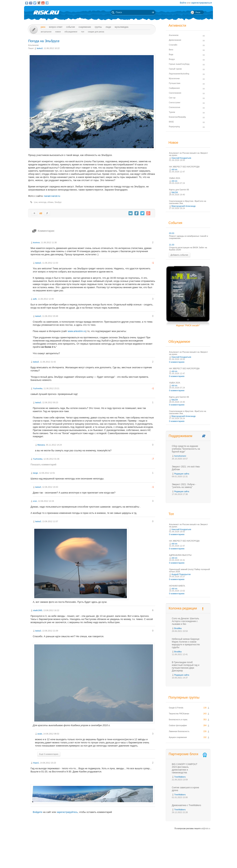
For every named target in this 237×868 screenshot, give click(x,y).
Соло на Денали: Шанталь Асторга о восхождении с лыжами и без (185, 621)
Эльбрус (58, 202)
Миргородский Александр (183, 206)
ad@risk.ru (206, 829)
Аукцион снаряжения (178, 737)
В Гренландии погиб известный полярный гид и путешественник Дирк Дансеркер (186, 666)
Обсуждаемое (71, 32)
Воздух (172, 59)
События (70, 27)
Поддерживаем (180, 436)
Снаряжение (85, 27)
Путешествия (175, 83)
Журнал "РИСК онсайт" (188, 326)
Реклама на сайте (175, 858)
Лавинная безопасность (179, 731)
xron (35, 501)
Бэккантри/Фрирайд (177, 117)
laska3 (40, 48)
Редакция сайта (182, 474)
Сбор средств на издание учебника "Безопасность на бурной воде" (186, 449)
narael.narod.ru (52, 196)
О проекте (132, 858)
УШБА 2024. (175, 178)
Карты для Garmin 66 (179, 190)
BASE (171, 122)
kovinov (36, 242)
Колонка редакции (183, 608)
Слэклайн (173, 45)
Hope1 (36, 763)
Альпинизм (33, 45)
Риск (43, 27)
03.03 (172, 233)
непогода (42, 202)
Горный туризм (175, 69)
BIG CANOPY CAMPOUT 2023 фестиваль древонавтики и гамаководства (185, 768)
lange (35, 473)
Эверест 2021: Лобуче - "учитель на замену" (184, 486)
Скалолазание (175, 93)
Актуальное (46, 32)
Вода (171, 54)
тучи (36, 202)
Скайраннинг (174, 88)
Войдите (37, 812)
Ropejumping (174, 127)
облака (50, 202)
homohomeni (180, 456)
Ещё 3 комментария (49, 754)
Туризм (172, 112)
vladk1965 (38, 610)
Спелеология (175, 107)
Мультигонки (174, 79)
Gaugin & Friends (176, 708)
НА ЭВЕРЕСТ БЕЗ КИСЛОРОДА (184, 167)
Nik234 (175, 192)
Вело (171, 50)
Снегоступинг (175, 103)
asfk (35, 299)
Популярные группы (184, 697)
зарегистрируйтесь (67, 812)
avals (40, 734)
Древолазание (175, 40)
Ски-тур (172, 98)
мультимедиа (121, 27)
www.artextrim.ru (77, 331)
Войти (183, 3)
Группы (98, 27)
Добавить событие (179, 255)
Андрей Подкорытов (181, 574)
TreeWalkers (180, 777)
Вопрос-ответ (56, 27)
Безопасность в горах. (178, 720)
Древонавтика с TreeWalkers (186, 805)
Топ (83, 32)
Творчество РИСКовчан (179, 714)
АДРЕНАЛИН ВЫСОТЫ (180, 555)
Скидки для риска (96, 32)
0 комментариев (177, 362)
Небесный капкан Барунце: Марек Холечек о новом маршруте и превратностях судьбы (186, 643)
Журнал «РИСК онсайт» (197, 858)
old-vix (174, 169)
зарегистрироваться (201, 3)
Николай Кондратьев (181, 158)
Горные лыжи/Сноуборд (179, 64)
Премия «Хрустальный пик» (152, 858)
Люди (108, 27)
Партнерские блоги (188, 754)
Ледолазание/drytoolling (179, 74)
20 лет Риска (135, 862)
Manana (41, 445)
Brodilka (178, 628)
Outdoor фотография (178, 725)
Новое (58, 32)
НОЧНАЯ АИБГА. (177, 586)
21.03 (172, 245)
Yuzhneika (38, 388)
